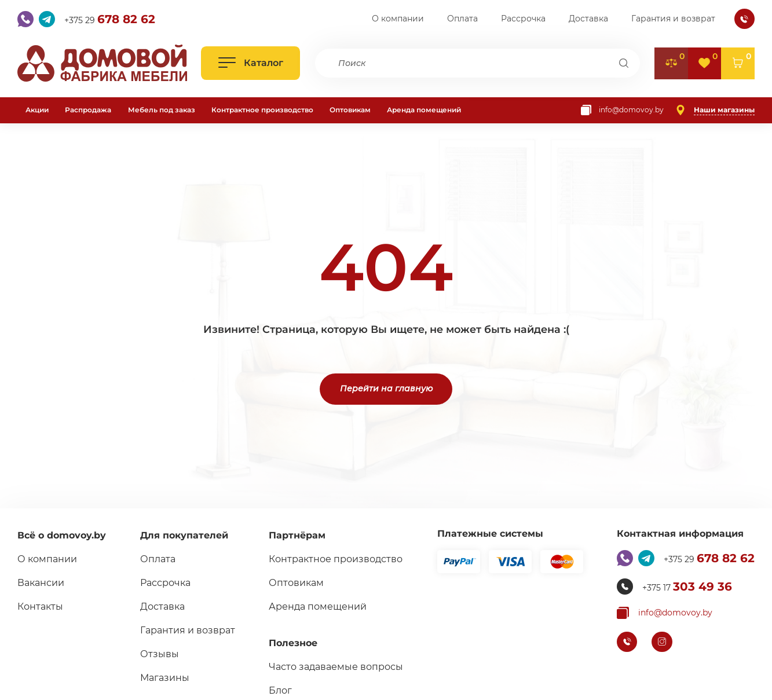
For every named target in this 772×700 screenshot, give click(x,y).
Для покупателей (184, 535)
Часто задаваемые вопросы (336, 667)
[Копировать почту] (623, 110)
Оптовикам (350, 110)
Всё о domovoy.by (62, 535)
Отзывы (160, 654)
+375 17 (687, 587)
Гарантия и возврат (673, 19)
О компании (398, 19)
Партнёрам (297, 535)
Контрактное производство (262, 110)
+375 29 (110, 19)
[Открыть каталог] (250, 63)
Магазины (165, 678)
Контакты (40, 606)
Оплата (462, 19)
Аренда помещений (424, 110)
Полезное (293, 643)
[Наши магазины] (715, 110)
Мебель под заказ (162, 110)
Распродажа (88, 110)
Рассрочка (523, 19)
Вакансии (41, 583)
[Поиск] (624, 63)
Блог (280, 690)
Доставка (588, 19)
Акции (37, 110)
